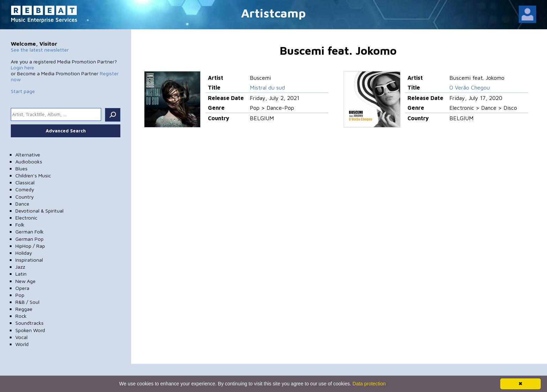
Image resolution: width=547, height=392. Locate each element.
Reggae (24, 309)
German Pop (29, 239)
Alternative (28, 155)
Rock (21, 316)
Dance (22, 204)
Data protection (369, 384)
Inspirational (29, 260)
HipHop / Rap (30, 246)
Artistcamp (273, 13)
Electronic (26, 218)
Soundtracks (29, 323)
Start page (23, 91)
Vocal (21, 337)
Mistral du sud (267, 87)
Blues (21, 168)
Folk (20, 225)
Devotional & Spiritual (39, 211)
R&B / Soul (27, 302)
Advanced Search (66, 131)
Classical (25, 182)
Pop (20, 295)
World (22, 344)
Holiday (24, 253)
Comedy (25, 189)
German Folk (29, 232)
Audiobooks (29, 162)
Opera (22, 288)
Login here (23, 67)
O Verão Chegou (470, 87)
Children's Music (33, 175)
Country (25, 197)
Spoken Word (30, 330)
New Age (25, 281)
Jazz (20, 267)
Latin (21, 274)
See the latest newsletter (40, 50)
